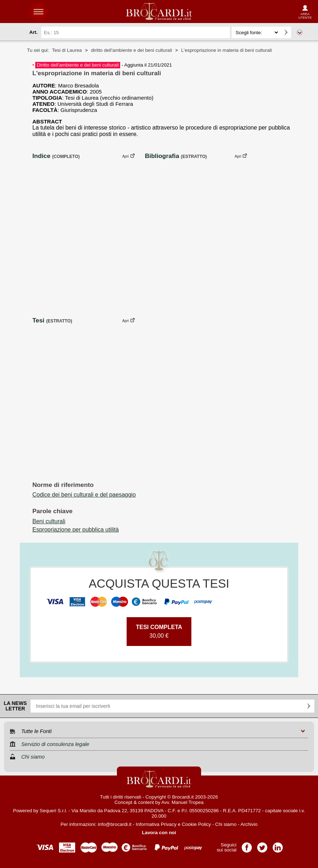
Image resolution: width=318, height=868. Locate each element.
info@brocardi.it (115, 824)
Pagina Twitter (262, 845)
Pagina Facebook (247, 845)
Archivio (249, 824)
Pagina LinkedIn (278, 845)
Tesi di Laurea (67, 50)
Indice (41, 156)
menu (38, 12)
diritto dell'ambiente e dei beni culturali (132, 50)
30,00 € (159, 631)
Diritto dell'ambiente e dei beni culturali (78, 65)
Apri (126, 156)
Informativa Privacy (156, 824)
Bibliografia (162, 156)
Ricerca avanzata (300, 32)
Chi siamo (226, 824)
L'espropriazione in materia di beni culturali (226, 50)
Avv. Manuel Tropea (183, 802)
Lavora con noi (159, 833)
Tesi (38, 320)
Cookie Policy (196, 824)
